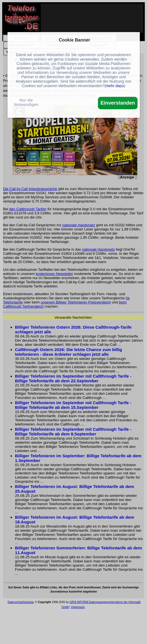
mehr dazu (115, 86)
